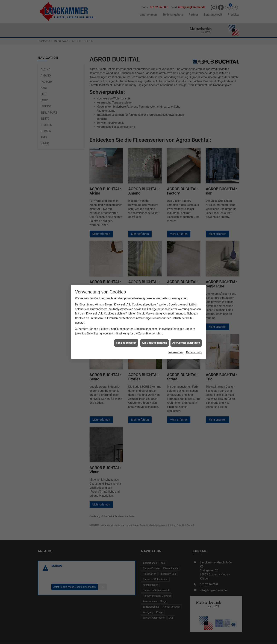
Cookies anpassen (126, 343)
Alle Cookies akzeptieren (186, 343)
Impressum (176, 352)
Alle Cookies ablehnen (154, 343)
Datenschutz (194, 352)
